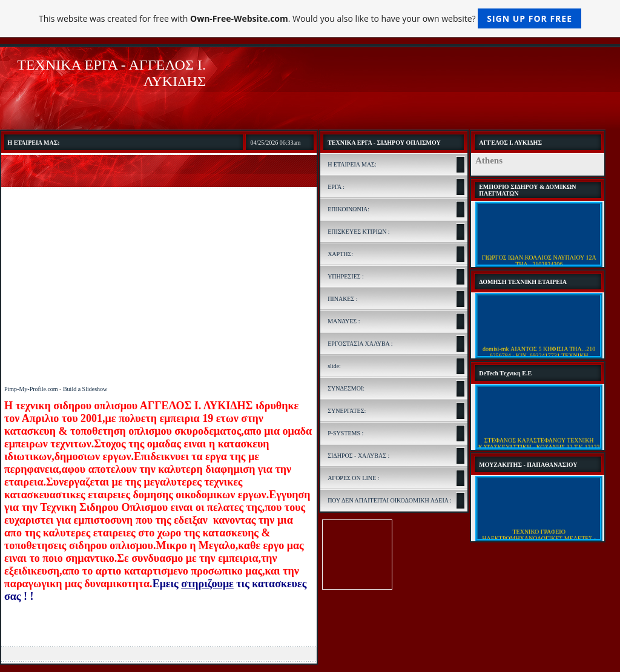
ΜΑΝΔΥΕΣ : (344, 321)
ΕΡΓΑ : (336, 187)
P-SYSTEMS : (345, 433)
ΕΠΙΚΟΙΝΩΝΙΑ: (348, 209)
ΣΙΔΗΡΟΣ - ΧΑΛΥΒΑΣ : (358, 456)
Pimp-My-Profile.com (31, 389)
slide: (334, 366)
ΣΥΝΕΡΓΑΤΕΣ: (347, 411)
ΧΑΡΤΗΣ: (340, 254)
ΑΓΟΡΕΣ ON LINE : (353, 478)
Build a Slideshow (85, 389)
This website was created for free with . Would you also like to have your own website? (310, 18)
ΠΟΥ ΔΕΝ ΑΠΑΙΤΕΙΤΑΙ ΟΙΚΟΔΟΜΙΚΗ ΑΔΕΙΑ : (390, 500)
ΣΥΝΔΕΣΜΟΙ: (346, 388)
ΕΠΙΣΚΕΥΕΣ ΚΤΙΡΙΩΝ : (359, 232)
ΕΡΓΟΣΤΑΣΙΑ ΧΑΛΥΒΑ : (360, 344)
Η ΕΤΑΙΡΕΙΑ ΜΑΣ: (352, 164)
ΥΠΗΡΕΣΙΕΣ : (346, 276)
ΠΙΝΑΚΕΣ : (342, 299)
